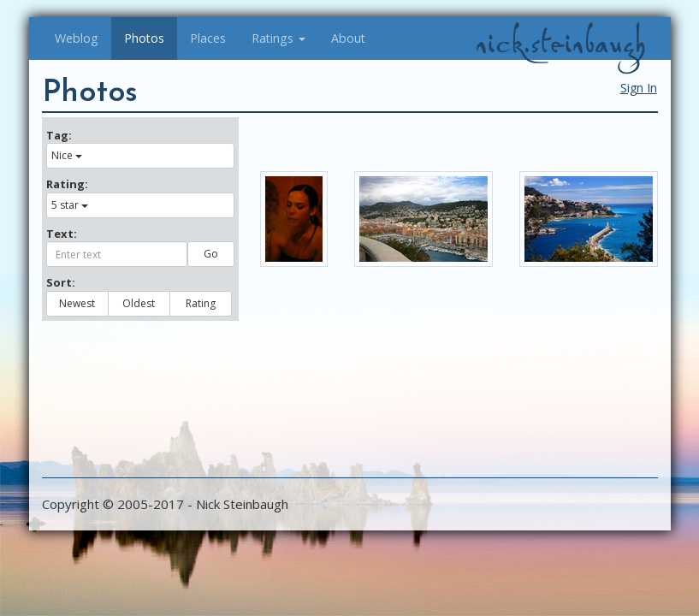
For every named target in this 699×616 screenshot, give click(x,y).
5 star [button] (70, 205)
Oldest (139, 303)
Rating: (67, 184)
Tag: (59, 135)
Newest (77, 303)
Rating (201, 303)
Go (211, 254)
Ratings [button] (278, 38)
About (348, 38)
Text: (62, 234)
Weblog (77, 38)
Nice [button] (67, 155)
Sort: (61, 282)
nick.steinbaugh (560, 44)
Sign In (639, 88)
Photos (144, 38)
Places (208, 38)
